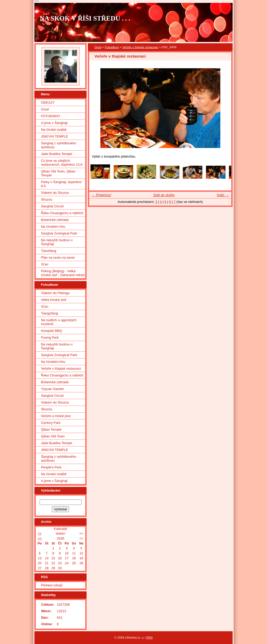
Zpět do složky (164, 195)
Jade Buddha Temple (57, 154)
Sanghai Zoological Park (59, 233)
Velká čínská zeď (54, 300)
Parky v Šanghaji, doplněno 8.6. (61, 184)
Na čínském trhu (53, 227)
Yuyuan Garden (53, 389)
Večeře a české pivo (56, 416)
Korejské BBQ (51, 331)
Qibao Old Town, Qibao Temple (58, 173)
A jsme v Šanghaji (54, 123)
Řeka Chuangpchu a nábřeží (62, 213)
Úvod (98, 47)
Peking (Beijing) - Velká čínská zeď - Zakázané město (63, 273)
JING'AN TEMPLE (54, 136)
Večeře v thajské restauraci (140, 47)
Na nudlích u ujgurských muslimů (59, 322)
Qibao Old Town (53, 436)
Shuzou (47, 199)
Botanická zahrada (55, 220)
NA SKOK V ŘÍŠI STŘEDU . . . (85, 18)
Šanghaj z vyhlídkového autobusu (59, 145)
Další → (223, 195)
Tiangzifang (50, 313)
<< (40, 533)
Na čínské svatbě (54, 130)
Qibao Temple (51, 429)
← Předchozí (101, 195)
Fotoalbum (112, 47)
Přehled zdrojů (52, 585)
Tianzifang (49, 251)
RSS (150, 637)
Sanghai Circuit (52, 206)
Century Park (51, 423)
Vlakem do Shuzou (55, 193)
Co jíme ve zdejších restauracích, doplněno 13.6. (62, 163)
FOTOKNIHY (51, 116)
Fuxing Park (50, 338)
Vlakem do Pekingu (55, 293)
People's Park (51, 467)
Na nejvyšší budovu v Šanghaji (57, 242)
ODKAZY (48, 103)
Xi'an (45, 264)
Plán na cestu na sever (58, 258)
